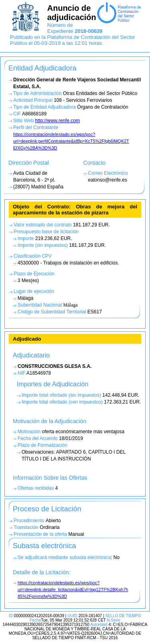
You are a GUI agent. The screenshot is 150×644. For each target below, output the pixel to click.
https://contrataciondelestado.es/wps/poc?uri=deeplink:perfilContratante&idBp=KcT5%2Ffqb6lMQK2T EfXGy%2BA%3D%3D (71, 141)
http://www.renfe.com (57, 121)
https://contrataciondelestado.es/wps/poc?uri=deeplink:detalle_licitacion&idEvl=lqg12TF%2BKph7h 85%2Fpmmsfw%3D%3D (73, 589)
